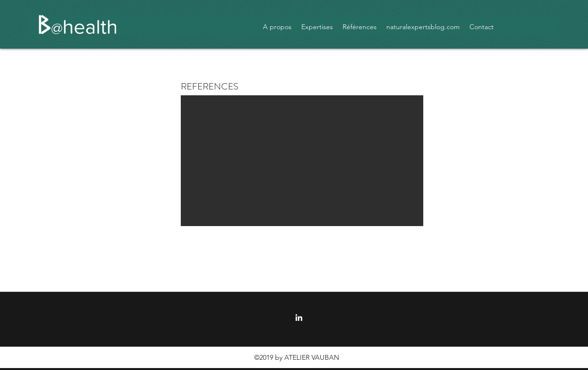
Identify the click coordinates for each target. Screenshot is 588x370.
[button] (302, 161)
